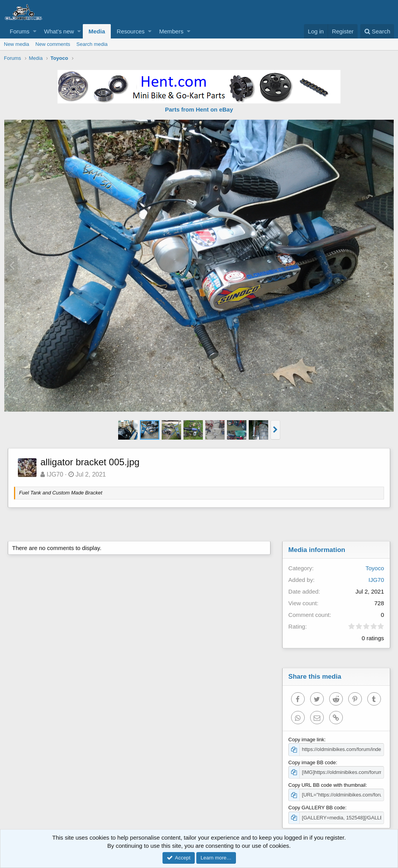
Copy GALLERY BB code (317, 808)
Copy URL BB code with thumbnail (327, 785)
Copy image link (306, 740)
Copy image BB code (312, 762)
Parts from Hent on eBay (199, 109)
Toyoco (375, 568)
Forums (20, 31)
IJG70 (55, 474)
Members (171, 31)
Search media (92, 44)
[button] (35, 31)
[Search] (377, 31)
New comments (53, 44)
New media (17, 44)
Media (97, 31)
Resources (131, 31)
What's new (59, 31)
